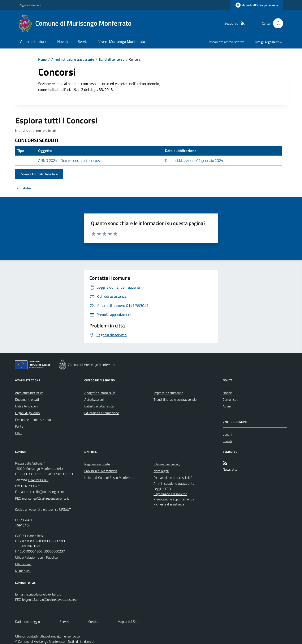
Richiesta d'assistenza (169, 504)
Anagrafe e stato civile (100, 393)
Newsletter (231, 469)
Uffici (19, 433)
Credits (93, 622)
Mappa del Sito (128, 622)
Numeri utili (23, 571)
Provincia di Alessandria (101, 471)
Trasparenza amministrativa (226, 42)
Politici (20, 426)
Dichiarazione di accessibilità (173, 478)
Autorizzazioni (94, 399)
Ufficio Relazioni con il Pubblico (36, 557)
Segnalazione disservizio (170, 494)
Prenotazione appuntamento (174, 499)
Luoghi (227, 434)
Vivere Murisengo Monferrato (122, 41)
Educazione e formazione (102, 413)
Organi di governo (27, 413)
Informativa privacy (167, 464)
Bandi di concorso (112, 59)
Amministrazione (34, 41)
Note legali (161, 471)
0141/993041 (38, 480)
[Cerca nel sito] (276, 23)
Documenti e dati (27, 399)
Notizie (228, 393)
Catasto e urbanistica (99, 406)
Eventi (227, 441)
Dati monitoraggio (27, 622)
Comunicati (230, 399)
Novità (62, 41)
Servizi (83, 41)
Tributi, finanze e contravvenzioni (176, 399)
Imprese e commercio (168, 393)
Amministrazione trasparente (73, 59)
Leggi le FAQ (162, 489)
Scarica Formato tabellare (39, 174)
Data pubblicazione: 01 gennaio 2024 (194, 160)
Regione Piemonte (30, 5)
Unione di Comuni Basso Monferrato (109, 478)
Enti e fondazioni (27, 406)
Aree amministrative (29, 393)
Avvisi (227, 406)
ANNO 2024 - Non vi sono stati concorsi (69, 160)
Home (42, 59)
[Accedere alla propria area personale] (257, 5)
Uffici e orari (23, 564)
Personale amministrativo (33, 420)
